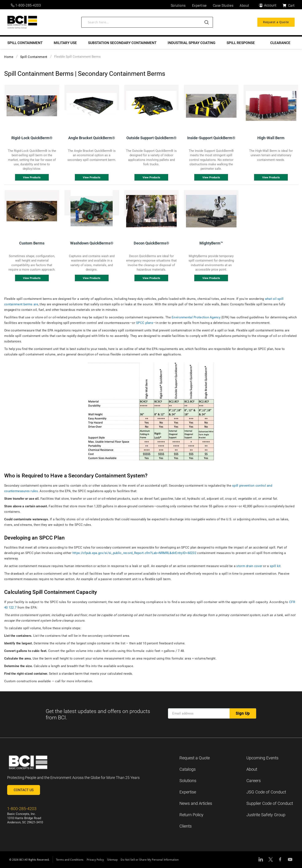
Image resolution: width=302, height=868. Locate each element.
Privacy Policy (95, 860)
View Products (32, 177)
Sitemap (112, 860)
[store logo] (22, 23)
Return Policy (191, 815)
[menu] (151, 43)
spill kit (275, 566)
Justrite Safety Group (266, 815)
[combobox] (147, 23)
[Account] (268, 5)
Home (9, 57)
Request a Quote (276, 23)
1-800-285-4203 (26, 5)
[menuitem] (25, 43)
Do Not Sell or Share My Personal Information (150, 860)
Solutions (188, 781)
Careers (254, 781)
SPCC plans (145, 323)
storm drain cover (249, 566)
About (252, 769)
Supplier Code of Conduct (270, 803)
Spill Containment (34, 57)
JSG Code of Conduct (266, 792)
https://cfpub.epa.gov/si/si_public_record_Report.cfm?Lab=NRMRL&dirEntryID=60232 (134, 553)
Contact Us (24, 790)
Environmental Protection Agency (196, 317)
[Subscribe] (243, 713)
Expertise (188, 792)
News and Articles (196, 803)
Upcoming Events (262, 758)
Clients (186, 826)
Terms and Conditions (70, 860)
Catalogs (188, 769)
